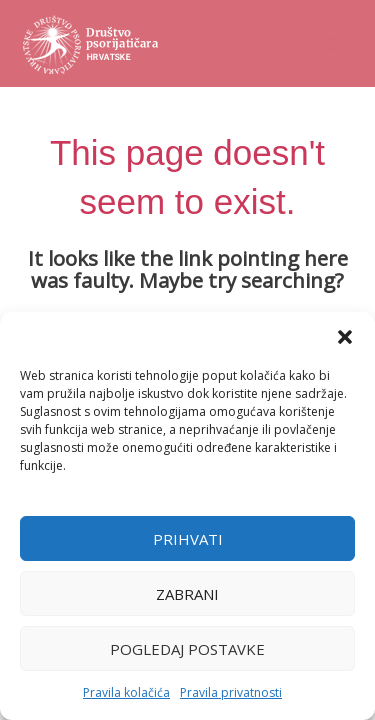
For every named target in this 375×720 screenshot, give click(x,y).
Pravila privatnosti (231, 692)
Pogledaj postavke (187, 649)
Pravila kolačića (126, 692)
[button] (345, 337)
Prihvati (188, 539)
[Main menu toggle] (335, 43)
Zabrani (187, 594)
